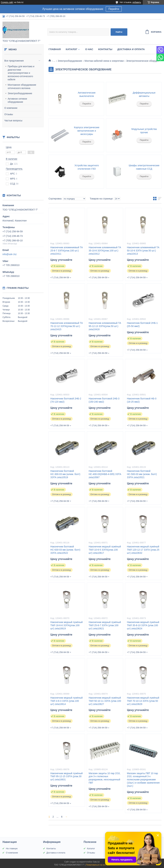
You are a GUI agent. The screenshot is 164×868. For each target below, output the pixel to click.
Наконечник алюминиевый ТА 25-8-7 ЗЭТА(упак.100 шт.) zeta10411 (67, 251)
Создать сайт (7, 2)
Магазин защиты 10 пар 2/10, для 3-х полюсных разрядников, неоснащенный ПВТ (105, 778)
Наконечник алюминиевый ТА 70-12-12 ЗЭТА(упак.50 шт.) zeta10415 (67, 326)
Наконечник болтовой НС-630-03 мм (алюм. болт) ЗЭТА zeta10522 (65, 550)
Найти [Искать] (119, 32)
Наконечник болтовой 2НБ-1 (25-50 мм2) (142, 325)
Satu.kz (96, 862)
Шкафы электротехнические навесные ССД (144, 167)
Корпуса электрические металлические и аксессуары (87, 131)
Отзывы (9, 114)
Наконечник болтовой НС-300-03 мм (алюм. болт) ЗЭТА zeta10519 (65, 474)
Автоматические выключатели (87, 94)
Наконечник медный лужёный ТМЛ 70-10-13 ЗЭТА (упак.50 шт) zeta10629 (143, 701)
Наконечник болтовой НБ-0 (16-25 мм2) (142, 400)
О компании (11, 108)
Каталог (72, 49)
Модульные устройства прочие (144, 131)
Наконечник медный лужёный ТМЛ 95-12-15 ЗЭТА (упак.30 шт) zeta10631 (67, 776)
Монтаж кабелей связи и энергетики (104, 61)
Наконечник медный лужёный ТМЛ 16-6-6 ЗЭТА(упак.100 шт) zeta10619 (67, 625)
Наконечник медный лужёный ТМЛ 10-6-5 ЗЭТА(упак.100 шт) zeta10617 (105, 550)
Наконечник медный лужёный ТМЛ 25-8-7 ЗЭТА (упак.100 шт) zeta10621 (105, 625)
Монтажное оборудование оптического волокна (22, 86)
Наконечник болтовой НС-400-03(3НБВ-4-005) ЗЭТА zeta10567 (105, 474)
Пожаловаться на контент (98, 865)
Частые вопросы (13, 121)
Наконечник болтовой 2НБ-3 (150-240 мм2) (104, 400)
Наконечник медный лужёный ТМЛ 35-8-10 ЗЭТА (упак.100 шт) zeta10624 (143, 625)
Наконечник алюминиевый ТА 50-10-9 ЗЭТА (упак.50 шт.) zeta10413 (143, 251)
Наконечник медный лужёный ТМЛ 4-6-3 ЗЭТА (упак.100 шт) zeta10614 (67, 701)
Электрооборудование (20, 93)
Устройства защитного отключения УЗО (87, 167)
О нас (89, 49)
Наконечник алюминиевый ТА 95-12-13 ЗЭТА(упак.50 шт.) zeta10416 (105, 326)
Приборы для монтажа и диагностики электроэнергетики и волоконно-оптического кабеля (21, 73)
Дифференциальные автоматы (144, 94)
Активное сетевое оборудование (17, 100)
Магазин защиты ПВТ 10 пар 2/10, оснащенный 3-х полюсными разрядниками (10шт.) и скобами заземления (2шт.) (143, 780)
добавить (137, 2)
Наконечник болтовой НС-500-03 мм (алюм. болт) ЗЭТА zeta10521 (142, 474)
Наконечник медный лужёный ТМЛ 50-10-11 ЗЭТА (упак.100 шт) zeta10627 (105, 701)
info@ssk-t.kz (10, 254)
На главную (12, 848)
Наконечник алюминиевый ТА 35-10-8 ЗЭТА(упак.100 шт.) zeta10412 (105, 251)
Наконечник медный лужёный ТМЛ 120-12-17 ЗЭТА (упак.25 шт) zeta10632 (143, 550)
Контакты (105, 49)
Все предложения (14, 61)
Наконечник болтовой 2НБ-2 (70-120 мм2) (66, 400)
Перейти (114, 9)
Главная (55, 49)
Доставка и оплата (131, 49)
